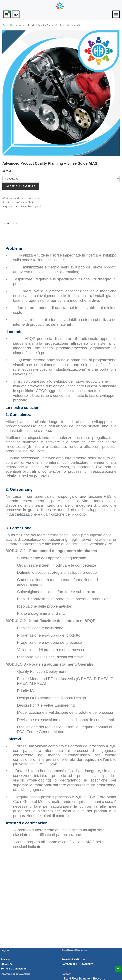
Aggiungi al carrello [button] (21, 186)
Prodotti (7, 25)
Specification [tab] (12, 224)
